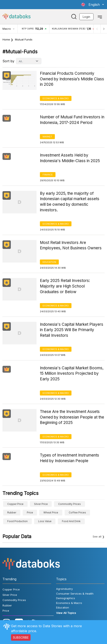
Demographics (66, 598)
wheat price (51, 512)
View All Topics (66, 613)
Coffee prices (77, 512)
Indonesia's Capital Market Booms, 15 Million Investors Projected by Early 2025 (72, 373)
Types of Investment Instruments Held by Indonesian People (69, 458)
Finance (48, 175)
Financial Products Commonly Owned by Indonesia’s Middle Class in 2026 (72, 79)
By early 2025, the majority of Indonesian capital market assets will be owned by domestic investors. (70, 202)
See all (97, 536)
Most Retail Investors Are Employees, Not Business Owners (71, 245)
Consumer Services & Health (75, 594)
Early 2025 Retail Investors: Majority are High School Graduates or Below (65, 286)
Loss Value (45, 521)
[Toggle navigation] (100, 17)
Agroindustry (64, 589)
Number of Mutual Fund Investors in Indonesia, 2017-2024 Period (72, 120)
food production (17, 521)
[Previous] (97, 29)
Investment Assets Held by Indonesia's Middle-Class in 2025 (70, 158)
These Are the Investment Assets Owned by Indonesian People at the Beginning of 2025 (72, 417)
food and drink (71, 521)
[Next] (104, 29)
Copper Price (15, 504)
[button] (92, 5)
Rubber (12, 512)
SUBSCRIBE (21, 637)
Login (86, 17)
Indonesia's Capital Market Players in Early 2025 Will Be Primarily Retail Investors (72, 330)
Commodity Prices (69, 504)
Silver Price (41, 504)
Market (47, 137)
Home (6, 39)
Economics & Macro (56, 98)
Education (49, 262)
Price (30, 512)
